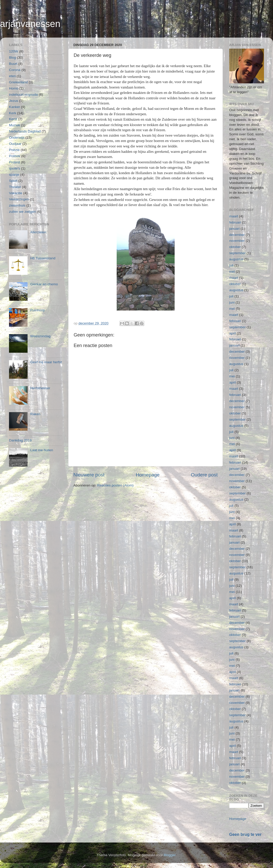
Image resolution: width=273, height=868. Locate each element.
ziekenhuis (17, 205)
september (237, 253)
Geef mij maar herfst (46, 362)
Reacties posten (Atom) (115, 485)
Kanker (15, 107)
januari (234, 229)
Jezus (14, 101)
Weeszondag (40, 336)
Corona (15, 70)
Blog (12, 57)
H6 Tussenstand (43, 258)
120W (14, 51)
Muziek (15, 125)
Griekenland (18, 82)
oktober (235, 247)
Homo (14, 88)
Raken (35, 414)
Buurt (13, 64)
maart (234, 216)
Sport (13, 181)
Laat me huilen (42, 450)
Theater (15, 187)
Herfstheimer (40, 388)
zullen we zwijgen (23, 212)
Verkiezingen (19, 199)
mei (232, 272)
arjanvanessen (30, 24)
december (237, 235)
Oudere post (204, 475)
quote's (15, 168)
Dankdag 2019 (20, 440)
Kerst (13, 119)
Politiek (15, 156)
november (237, 241)
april (233, 333)
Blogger (170, 855)
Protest (15, 162)
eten (12, 76)
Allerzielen (38, 232)
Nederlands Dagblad (25, 131)
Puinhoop (37, 310)
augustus (236, 259)
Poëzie (14, 150)
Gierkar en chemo (44, 284)
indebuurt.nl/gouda (23, 95)
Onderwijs (17, 138)
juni (232, 302)
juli (231, 265)
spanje (14, 175)
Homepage (148, 475)
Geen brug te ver (245, 834)
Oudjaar (15, 144)
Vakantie (16, 193)
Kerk (13, 113)
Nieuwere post (89, 475)
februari (235, 222)
